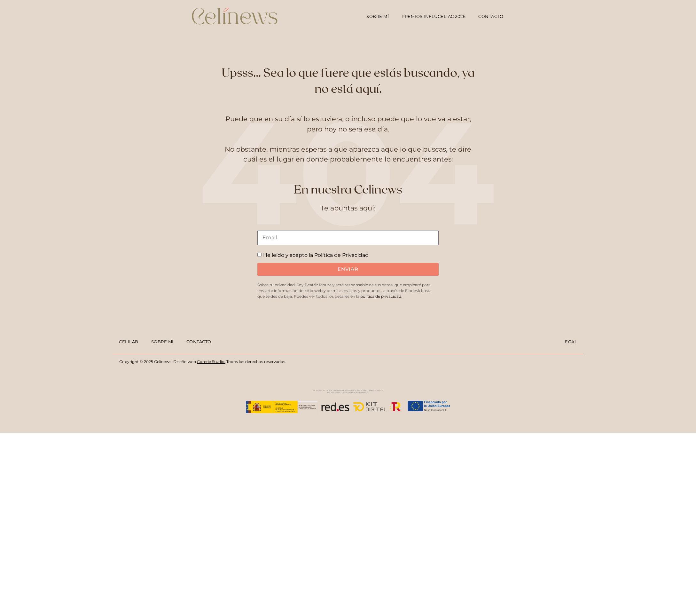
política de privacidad (381, 296)
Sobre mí (378, 16)
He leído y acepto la (316, 255)
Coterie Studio (211, 362)
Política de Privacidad (341, 255)
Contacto (491, 16)
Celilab (129, 342)
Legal (570, 342)
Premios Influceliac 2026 (434, 16)
